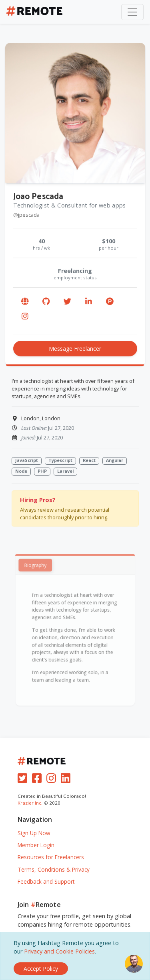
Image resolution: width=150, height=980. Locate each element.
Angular (115, 461)
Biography (39, 571)
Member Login (36, 845)
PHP (42, 471)
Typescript (60, 461)
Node (21, 471)
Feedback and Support (46, 881)
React (89, 461)
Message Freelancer (75, 349)
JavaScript (27, 461)
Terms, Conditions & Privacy (54, 869)
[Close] (41, 969)
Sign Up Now (34, 833)
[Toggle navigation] (132, 12)
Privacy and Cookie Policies (59, 951)
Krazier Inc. (30, 803)
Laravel (65, 471)
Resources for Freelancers (51, 857)
